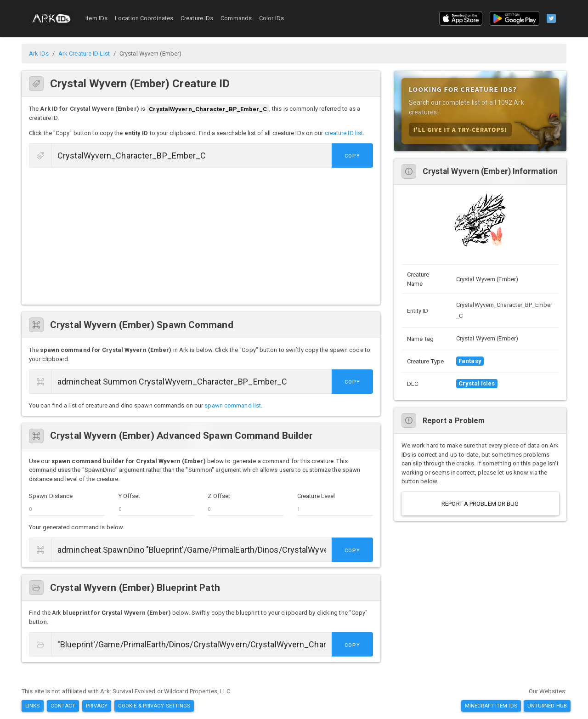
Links (33, 706)
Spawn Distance (51, 496)
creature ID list (344, 133)
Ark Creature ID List (84, 54)
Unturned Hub (547, 706)
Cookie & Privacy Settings (154, 706)
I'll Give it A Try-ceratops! (460, 129)
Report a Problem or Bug (480, 504)
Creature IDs (197, 18)
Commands (236, 18)
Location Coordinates (144, 18)
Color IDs (271, 18)
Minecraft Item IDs (491, 706)
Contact (63, 706)
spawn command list (233, 405)
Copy (352, 156)
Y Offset (130, 496)
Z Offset (219, 496)
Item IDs (96, 18)
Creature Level (316, 496)
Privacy (97, 706)
